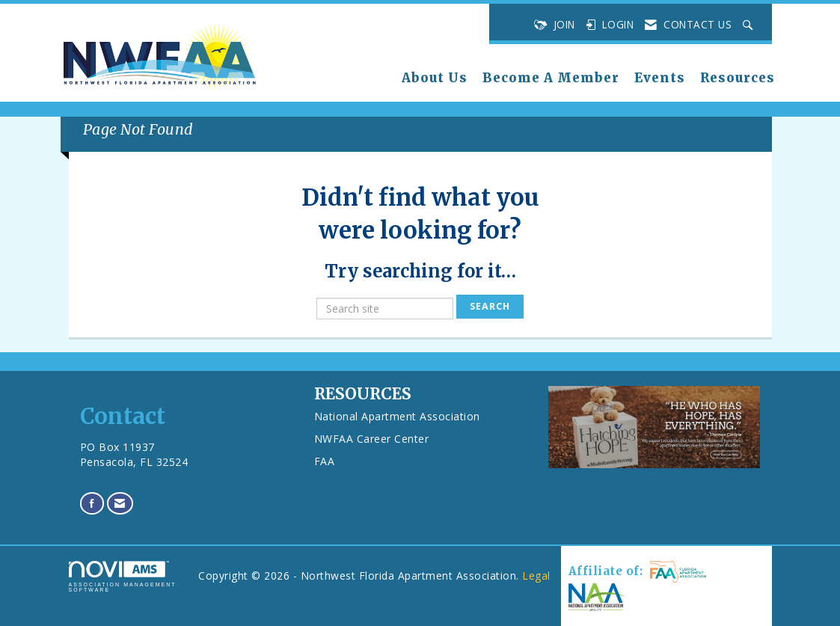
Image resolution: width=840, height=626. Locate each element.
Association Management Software (123, 577)
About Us (435, 78)
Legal (536, 576)
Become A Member (551, 78)
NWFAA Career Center (372, 439)
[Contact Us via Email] (120, 503)
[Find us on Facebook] (92, 503)
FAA (325, 461)
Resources (738, 78)
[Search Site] (750, 25)
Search (490, 306)
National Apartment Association (397, 416)
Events (660, 78)
